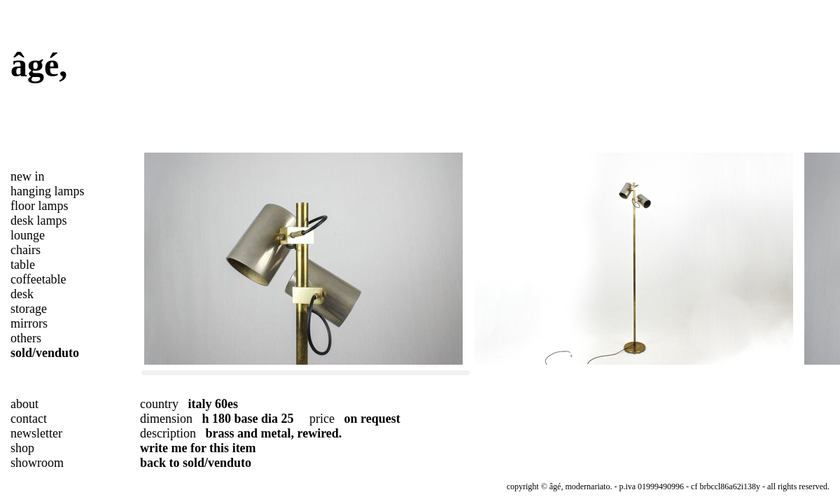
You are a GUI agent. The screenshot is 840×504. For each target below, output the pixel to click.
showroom (37, 463)
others (26, 338)
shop (22, 448)
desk (22, 294)
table (23, 265)
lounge (28, 235)
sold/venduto (45, 353)
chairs (26, 250)
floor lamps (40, 206)
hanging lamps (48, 191)
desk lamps (39, 220)
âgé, (39, 65)
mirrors (29, 323)
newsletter (36, 433)
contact (29, 419)
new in (28, 176)
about (24, 404)
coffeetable (38, 279)
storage (29, 309)
